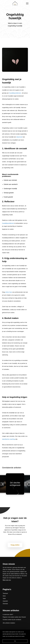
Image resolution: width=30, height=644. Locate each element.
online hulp (8, 292)
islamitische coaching (9, 439)
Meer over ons (7, 580)
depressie (19, 137)
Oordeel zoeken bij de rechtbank (12, 620)
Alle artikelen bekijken (9, 623)
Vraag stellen (15, 545)
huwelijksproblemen (15, 93)
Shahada (5, 604)
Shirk (4, 596)
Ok (15, 641)
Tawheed (5, 593)
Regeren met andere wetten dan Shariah (14, 617)
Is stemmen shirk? (8, 614)
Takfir (4, 599)
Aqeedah (5, 601)
